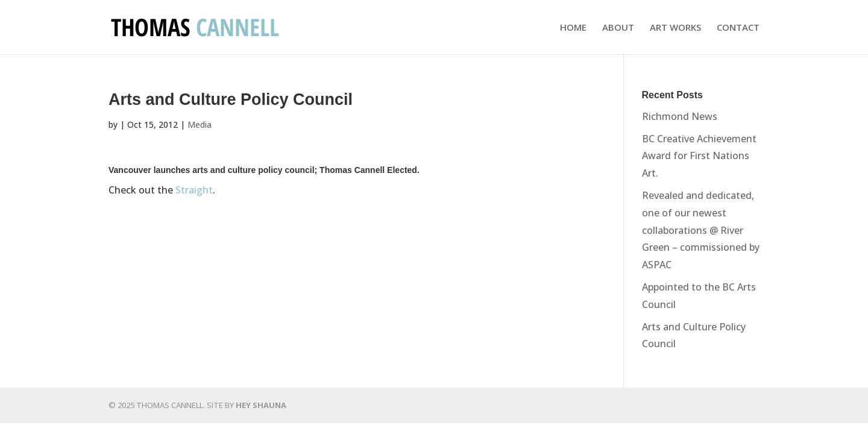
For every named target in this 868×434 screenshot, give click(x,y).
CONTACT (738, 28)
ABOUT (618, 28)
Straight (194, 190)
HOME (573, 28)
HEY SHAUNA (261, 405)
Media (200, 124)
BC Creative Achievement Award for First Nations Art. (699, 156)
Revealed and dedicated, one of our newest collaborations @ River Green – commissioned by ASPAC (701, 230)
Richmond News (680, 116)
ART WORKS (675, 28)
